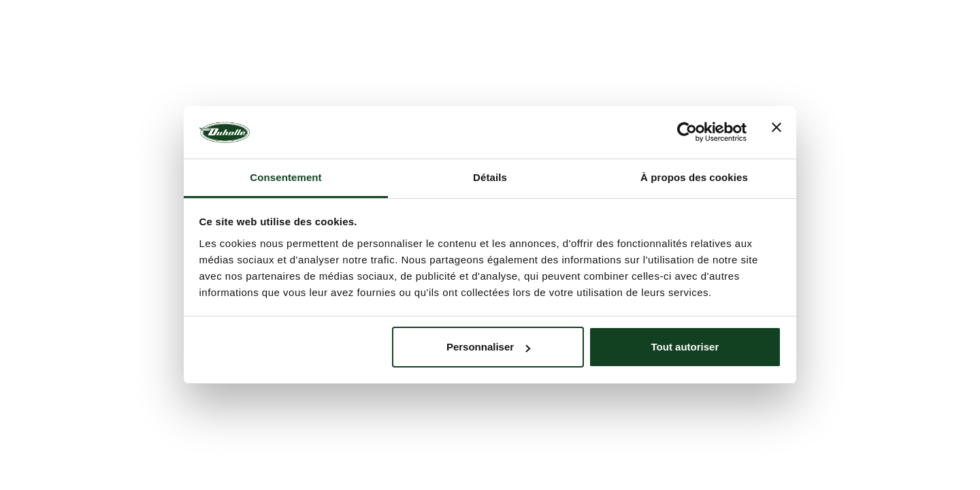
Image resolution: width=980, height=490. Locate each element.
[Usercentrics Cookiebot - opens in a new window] (687, 132)
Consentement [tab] (285, 177)
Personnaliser (488, 347)
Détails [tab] (490, 177)
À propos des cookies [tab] (694, 177)
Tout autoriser (685, 347)
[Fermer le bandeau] (777, 132)
